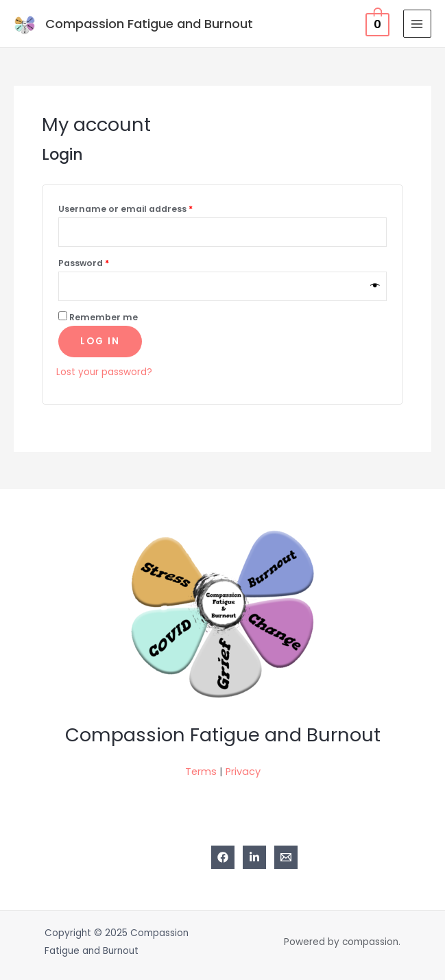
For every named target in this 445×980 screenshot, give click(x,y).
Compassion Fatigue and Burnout (149, 24)
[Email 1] (286, 857)
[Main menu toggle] (417, 24)
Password (84, 263)
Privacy (243, 772)
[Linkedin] (254, 857)
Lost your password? (104, 372)
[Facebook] (223, 857)
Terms (201, 772)
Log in (100, 341)
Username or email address (125, 209)
